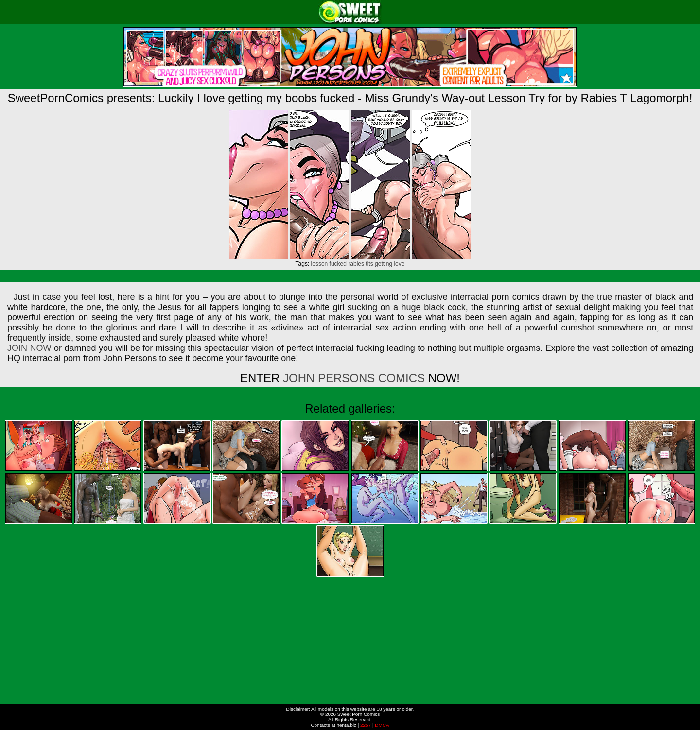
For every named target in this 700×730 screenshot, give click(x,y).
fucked (338, 264)
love (399, 264)
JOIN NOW (29, 348)
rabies (356, 264)
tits (369, 264)
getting (384, 264)
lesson (320, 264)
